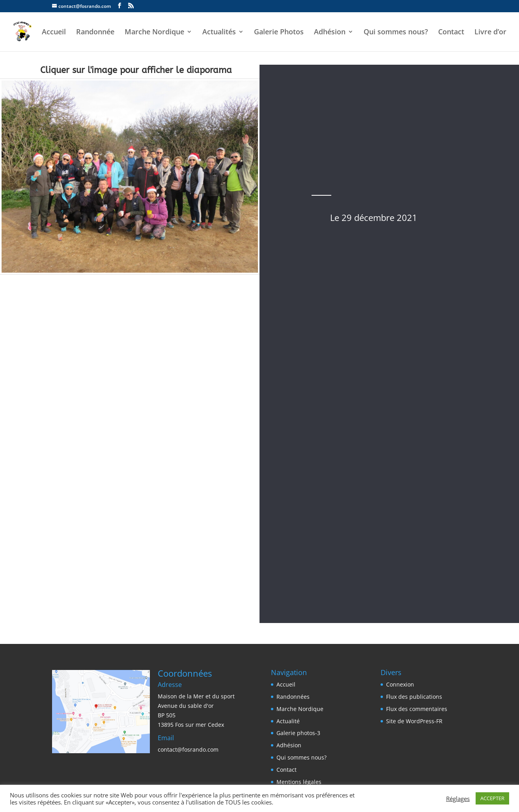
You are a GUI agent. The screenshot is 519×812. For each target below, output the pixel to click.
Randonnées (293, 697)
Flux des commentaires (417, 709)
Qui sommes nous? (396, 33)
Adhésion (330, 33)
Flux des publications (414, 697)
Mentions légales (299, 782)
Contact (451, 33)
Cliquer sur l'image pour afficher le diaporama (136, 70)
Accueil (54, 33)
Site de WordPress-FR (414, 721)
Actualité (288, 721)
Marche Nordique (154, 33)
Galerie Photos (279, 33)
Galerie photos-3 (298, 733)
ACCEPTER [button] (492, 798)
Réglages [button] (458, 799)
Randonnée (95, 33)
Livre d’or (490, 33)
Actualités (219, 33)
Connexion (400, 684)
